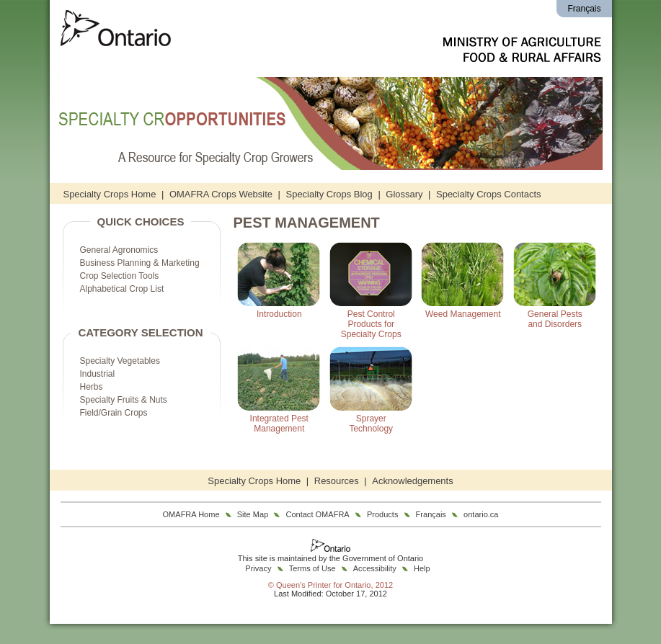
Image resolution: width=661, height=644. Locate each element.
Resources (337, 481)
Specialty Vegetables (120, 361)
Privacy (258, 568)
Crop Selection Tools (120, 276)
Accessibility (375, 568)
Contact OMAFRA (317, 514)
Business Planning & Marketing (140, 263)
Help (422, 568)
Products (383, 514)
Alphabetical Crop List (122, 289)
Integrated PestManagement (279, 424)
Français (584, 9)
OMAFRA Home (191, 514)
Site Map (253, 514)
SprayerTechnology (371, 424)
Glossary (404, 194)
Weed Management (463, 314)
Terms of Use (312, 568)
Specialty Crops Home (110, 194)
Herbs (92, 387)
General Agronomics (119, 250)
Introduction (279, 314)
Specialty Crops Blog (329, 194)
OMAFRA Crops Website (221, 194)
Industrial (98, 374)
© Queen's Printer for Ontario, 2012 (330, 585)
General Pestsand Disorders (555, 319)
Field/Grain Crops (114, 413)
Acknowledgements (412, 481)
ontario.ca (481, 514)
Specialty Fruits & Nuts (124, 400)
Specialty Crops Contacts (488, 194)
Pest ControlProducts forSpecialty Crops (371, 324)
